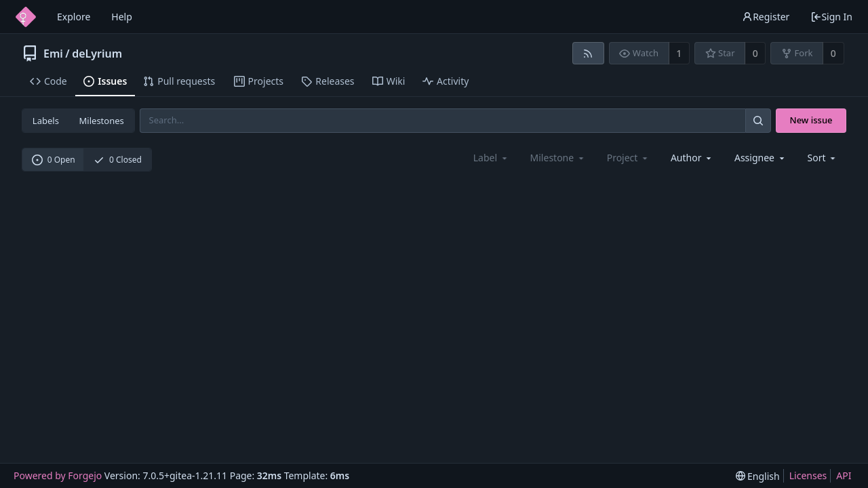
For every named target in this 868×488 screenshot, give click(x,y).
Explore (74, 17)
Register (766, 17)
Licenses (808, 475)
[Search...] (758, 120)
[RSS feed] (588, 53)
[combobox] (692, 158)
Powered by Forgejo (58, 475)
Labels (46, 121)
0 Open (54, 160)
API (844, 475)
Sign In (831, 17)
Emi (53, 54)
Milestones (102, 121)
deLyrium (97, 54)
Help (122, 17)
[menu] (823, 158)
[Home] (26, 17)
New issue (811, 120)
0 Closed (118, 160)
